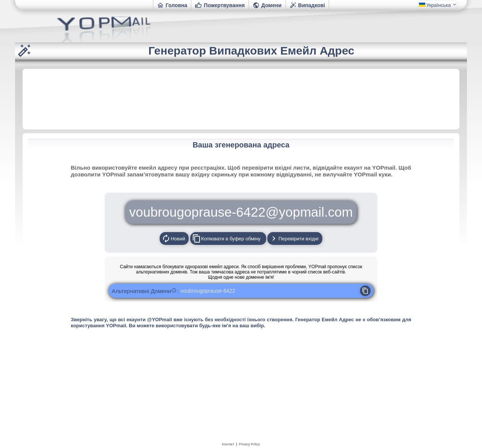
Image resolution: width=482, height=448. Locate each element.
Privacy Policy (249, 444)
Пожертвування (220, 5)
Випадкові (307, 5)
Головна (172, 5)
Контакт (228, 444)
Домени (267, 5)
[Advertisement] (241, 99)
